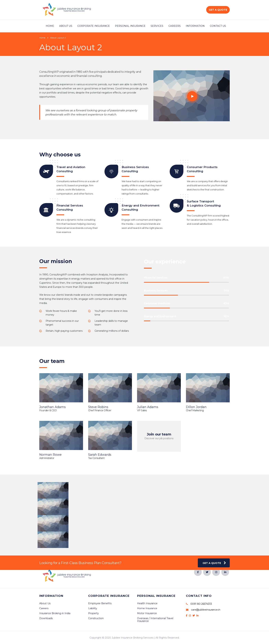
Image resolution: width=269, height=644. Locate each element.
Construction (96, 618)
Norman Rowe (50, 455)
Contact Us (218, 26)
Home (50, 26)
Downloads (46, 618)
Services (157, 26)
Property (93, 613)
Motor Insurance (147, 613)
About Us (66, 26)
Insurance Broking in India (55, 613)
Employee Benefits (100, 603)
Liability (93, 608)
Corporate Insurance (94, 26)
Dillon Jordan (196, 407)
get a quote (214, 563)
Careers (175, 26)
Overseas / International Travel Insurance (155, 620)
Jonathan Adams (52, 407)
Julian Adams (148, 407)
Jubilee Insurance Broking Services (132, 638)
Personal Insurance (130, 26)
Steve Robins (98, 407)
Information (195, 26)
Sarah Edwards (100, 455)
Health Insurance (147, 603)
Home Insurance (147, 608)
